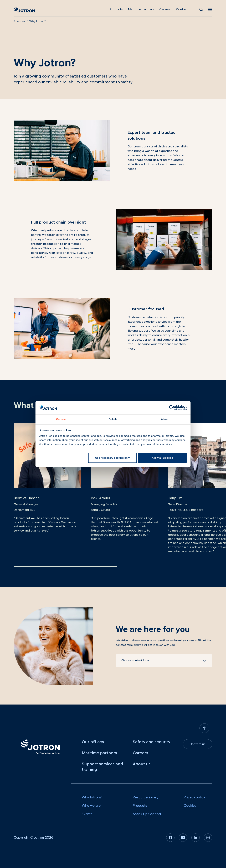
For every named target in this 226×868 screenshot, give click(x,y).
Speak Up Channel (147, 814)
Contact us (197, 744)
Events (87, 814)
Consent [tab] (61, 419)
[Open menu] (210, 9)
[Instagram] (208, 838)
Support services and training (102, 767)
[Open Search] (201, 9)
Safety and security (151, 742)
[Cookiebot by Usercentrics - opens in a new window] (172, 408)
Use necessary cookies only (112, 458)
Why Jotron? (92, 797)
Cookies (190, 806)
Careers (165, 9)
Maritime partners (141, 9)
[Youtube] (183, 838)
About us (20, 21)
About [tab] (165, 419)
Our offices (93, 742)
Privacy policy (194, 797)
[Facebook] (170, 838)
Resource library (146, 797)
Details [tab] (113, 419)
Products (116, 9)
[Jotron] (24, 9)
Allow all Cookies (162, 458)
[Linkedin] (196, 838)
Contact (182, 9)
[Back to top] (204, 728)
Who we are (91, 806)
